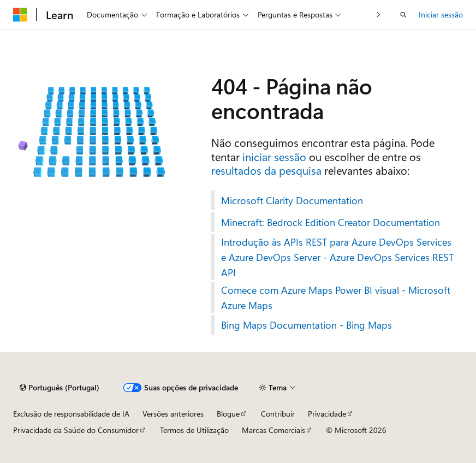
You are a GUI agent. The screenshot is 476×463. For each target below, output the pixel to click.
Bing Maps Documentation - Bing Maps (307, 325)
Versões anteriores (173, 414)
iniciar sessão (274, 156)
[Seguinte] (379, 14)
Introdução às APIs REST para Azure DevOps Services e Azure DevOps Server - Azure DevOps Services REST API (337, 257)
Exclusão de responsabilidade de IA (71, 414)
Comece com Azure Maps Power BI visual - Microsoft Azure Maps (336, 298)
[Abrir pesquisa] (403, 15)
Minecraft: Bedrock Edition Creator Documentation (331, 222)
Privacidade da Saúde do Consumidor (76, 430)
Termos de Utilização (194, 430)
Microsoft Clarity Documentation (292, 200)
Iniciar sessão (441, 14)
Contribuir (278, 414)
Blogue (228, 414)
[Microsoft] (20, 15)
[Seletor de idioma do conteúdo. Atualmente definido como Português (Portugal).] (59, 388)
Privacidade (327, 414)
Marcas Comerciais (273, 430)
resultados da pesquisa (266, 170)
